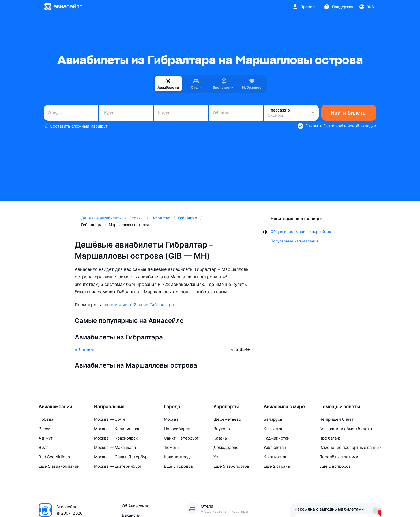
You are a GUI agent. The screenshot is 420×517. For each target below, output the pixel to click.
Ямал (44, 447)
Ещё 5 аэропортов (231, 466)
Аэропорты (226, 407)
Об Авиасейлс (136, 506)
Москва (171, 419)
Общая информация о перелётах (301, 232)
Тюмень (172, 447)
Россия (46, 429)
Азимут (46, 438)
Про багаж (330, 438)
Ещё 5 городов (178, 466)
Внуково (222, 429)
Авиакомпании (55, 407)
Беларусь (273, 419)
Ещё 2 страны (277, 466)
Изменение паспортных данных (350, 447)
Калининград (177, 457)
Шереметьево (227, 419)
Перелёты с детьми (339, 457)
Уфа (217, 457)
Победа (46, 419)
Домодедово (226, 447)
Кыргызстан (275, 457)
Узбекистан (275, 447)
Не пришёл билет (337, 419)
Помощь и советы (340, 407)
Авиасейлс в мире (284, 407)
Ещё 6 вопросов (335, 466)
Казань (220, 438)
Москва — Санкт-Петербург (122, 457)
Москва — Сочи (109, 419)
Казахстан (273, 429)
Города (172, 407)
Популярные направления (294, 241)
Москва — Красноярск (116, 438)
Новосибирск (177, 429)
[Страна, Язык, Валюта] (366, 7)
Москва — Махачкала (115, 447)
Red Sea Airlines (54, 457)
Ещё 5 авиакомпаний (59, 466)
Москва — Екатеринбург (118, 466)
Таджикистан (277, 438)
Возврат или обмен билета (346, 429)
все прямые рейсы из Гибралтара (138, 305)
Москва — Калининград (117, 429)
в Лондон (85, 349)
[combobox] (71, 113)
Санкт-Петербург (181, 438)
